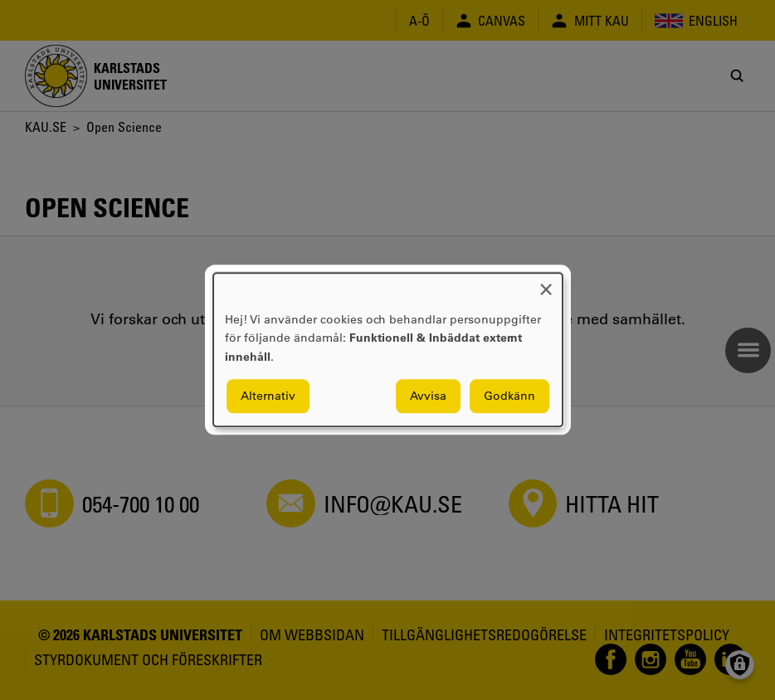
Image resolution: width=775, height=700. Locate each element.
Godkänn (509, 396)
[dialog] (388, 350)
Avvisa (428, 396)
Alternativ (268, 396)
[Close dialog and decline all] (546, 283)
